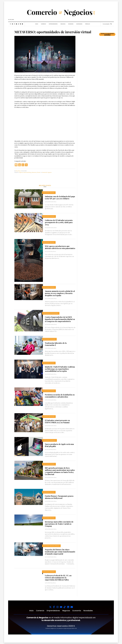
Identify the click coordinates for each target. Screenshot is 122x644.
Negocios (63, 24)
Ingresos (21, 172)
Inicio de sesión (106, 24)
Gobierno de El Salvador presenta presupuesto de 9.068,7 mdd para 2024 (59, 222)
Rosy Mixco (18, 171)
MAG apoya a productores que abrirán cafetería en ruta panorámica (60, 247)
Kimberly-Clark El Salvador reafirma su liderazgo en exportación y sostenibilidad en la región (60, 369)
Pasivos (39, 172)
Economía (71, 24)
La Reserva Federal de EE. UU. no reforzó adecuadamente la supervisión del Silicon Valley (58, 578)
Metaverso (34, 172)
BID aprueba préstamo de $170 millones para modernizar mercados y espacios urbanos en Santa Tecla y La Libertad (60, 471)
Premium (88, 24)
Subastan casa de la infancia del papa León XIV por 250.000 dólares (60, 197)
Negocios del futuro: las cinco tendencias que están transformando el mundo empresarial (60, 552)
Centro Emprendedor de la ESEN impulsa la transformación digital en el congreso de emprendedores (60, 319)
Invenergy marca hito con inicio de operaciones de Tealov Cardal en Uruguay (59, 524)
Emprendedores (53, 24)
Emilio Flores (53, 202)
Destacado (45, 172)
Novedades (79, 24)
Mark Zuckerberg (27, 172)
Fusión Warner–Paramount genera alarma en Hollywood (59, 497)
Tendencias (53, 440)
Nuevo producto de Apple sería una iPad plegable (59, 445)
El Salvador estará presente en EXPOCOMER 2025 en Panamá (57, 421)
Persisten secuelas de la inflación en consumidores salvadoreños (60, 396)
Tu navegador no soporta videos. (45, 125)
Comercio (43, 24)
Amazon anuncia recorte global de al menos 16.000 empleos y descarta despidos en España (60, 293)
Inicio (37, 24)
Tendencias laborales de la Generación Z (56, 344)
